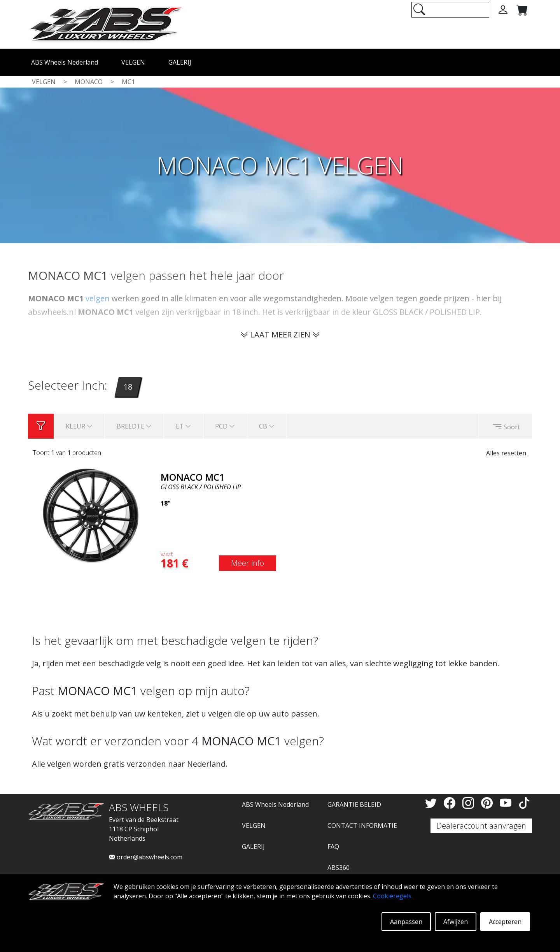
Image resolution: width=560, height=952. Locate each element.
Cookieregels (392, 896)
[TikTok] (524, 803)
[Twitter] (432, 803)
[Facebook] (451, 803)
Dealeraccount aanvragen (481, 826)
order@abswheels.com (146, 857)
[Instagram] (470, 803)
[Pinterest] (488, 803)
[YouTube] (507, 803)
